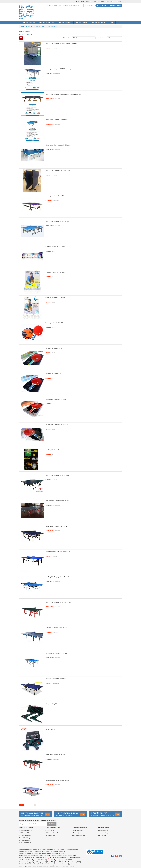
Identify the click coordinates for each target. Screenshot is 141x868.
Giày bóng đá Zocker (98, 22)
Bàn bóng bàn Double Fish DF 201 (55, 755)
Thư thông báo (102, 835)
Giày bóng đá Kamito (65, 22)
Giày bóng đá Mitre (82, 22)
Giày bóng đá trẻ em (29, 22)
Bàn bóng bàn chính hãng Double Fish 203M (58, 145)
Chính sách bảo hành (25, 835)
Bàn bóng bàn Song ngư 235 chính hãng (57, 120)
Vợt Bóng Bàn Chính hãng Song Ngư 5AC (57, 424)
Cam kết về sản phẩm (25, 831)
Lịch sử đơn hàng (103, 833)
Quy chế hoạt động (25, 838)
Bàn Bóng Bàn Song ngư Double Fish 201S (58, 551)
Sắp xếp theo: (67, 38)
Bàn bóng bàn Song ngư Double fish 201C (57, 475)
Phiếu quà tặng (76, 833)
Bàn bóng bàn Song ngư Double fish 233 (57, 526)
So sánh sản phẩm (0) (25, 35)
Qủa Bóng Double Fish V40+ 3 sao (55, 247)
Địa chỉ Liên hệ (50, 831)
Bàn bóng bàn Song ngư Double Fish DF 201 (58, 602)
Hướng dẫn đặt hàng (25, 843)
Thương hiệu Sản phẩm (79, 831)
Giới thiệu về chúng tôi (26, 833)
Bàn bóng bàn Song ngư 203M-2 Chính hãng (58, 69)
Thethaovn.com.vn (27, 26)
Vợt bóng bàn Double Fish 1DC (54, 323)
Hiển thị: (102, 38)
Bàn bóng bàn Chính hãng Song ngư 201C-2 (58, 170)
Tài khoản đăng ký (103, 831)
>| (38, 805)
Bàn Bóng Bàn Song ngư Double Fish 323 (57, 501)
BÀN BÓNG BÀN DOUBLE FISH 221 (56, 679)
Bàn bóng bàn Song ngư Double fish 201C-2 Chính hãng (61, 43)
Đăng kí (52, 824)
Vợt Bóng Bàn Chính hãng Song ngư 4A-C (57, 399)
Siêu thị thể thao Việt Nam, (58, 858)
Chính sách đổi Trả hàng (52, 833)
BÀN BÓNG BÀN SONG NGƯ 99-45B (56, 653)
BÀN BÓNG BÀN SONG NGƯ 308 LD (56, 628)
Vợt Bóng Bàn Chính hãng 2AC (54, 348)
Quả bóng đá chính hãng (47, 22)
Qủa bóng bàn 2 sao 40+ (53, 450)
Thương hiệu (40, 26)
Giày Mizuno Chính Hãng (74, 858)
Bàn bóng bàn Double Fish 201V (55, 196)
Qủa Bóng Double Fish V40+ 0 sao (55, 297)
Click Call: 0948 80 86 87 (111, 5)
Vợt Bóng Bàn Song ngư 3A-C (54, 374)
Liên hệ (111, 22)
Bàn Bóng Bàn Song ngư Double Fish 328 (57, 780)
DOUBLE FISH (52, 26)
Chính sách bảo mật (25, 840)
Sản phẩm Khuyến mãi (78, 835)
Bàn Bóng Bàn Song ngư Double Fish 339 (57, 577)
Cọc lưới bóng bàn (51, 729)
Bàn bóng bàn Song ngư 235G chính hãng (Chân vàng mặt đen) (63, 94)
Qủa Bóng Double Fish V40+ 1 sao (55, 272)
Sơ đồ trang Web (50, 835)
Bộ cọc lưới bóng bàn (52, 704)
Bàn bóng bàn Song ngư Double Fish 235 (57, 221)
